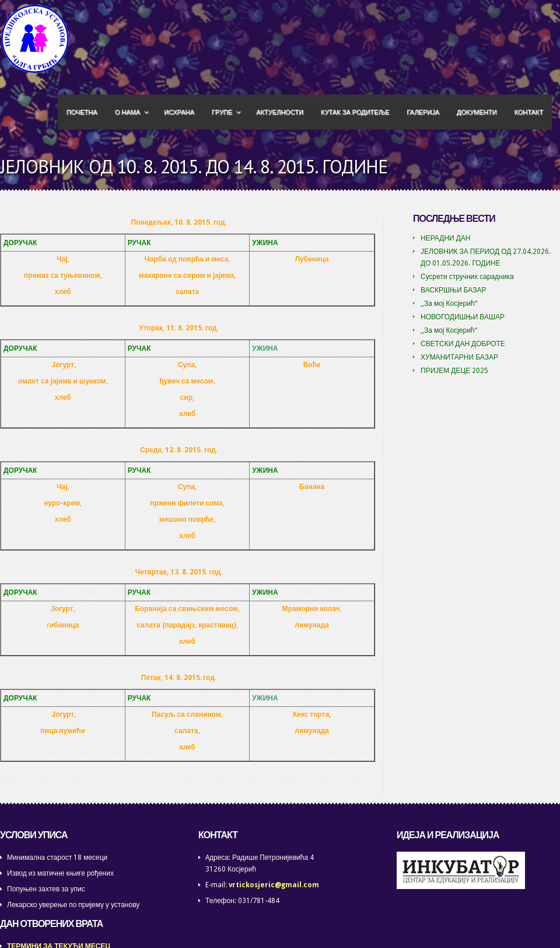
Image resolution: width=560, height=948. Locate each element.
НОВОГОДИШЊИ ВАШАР (463, 317)
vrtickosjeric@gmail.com (274, 885)
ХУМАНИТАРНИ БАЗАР (459, 357)
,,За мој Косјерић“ (449, 304)
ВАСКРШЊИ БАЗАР (454, 290)
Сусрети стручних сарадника (467, 277)
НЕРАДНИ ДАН (446, 238)
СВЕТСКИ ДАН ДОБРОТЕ (463, 344)
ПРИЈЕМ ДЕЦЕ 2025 (454, 371)
